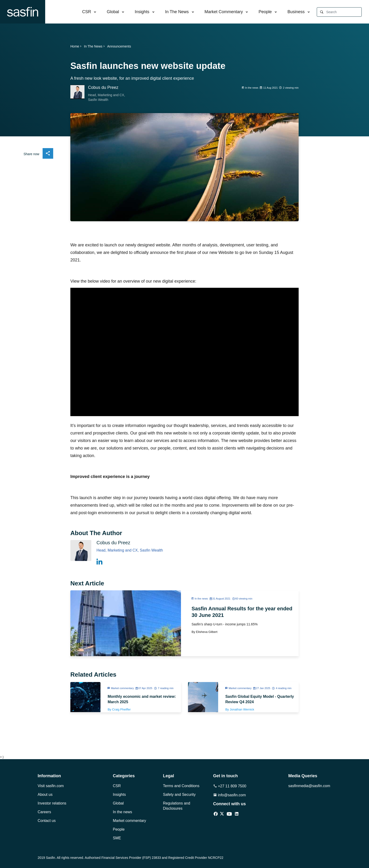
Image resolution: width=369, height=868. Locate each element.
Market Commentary (224, 12)
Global (113, 12)
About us (45, 795)
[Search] (344, 12)
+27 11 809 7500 (230, 786)
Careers (44, 812)
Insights (142, 12)
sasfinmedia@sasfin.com (309, 786)
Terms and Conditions (181, 786)
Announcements (119, 46)
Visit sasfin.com (51, 786)
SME (117, 838)
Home (76, 46)
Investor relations (52, 803)
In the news (123, 812)
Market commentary (130, 821)
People (265, 12)
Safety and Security (179, 795)
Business (296, 12)
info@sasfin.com (230, 795)
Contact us (47, 821)
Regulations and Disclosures (177, 806)
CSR (87, 12)
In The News (177, 12)
